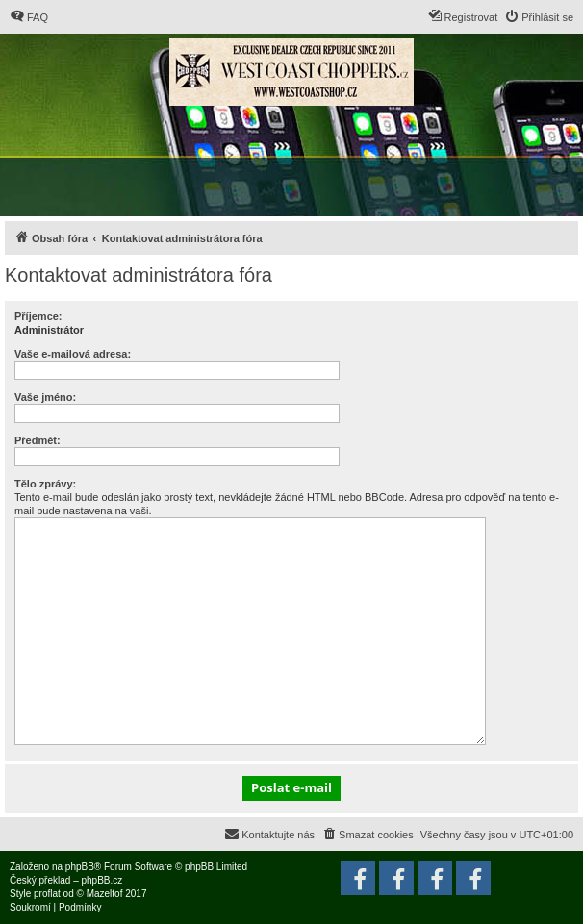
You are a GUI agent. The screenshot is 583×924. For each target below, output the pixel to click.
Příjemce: (38, 316)
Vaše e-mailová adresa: (73, 354)
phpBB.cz (101, 880)
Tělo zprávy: (45, 484)
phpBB (80, 867)
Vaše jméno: (45, 397)
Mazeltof (105, 894)
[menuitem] (29, 17)
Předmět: (38, 440)
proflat (47, 894)
